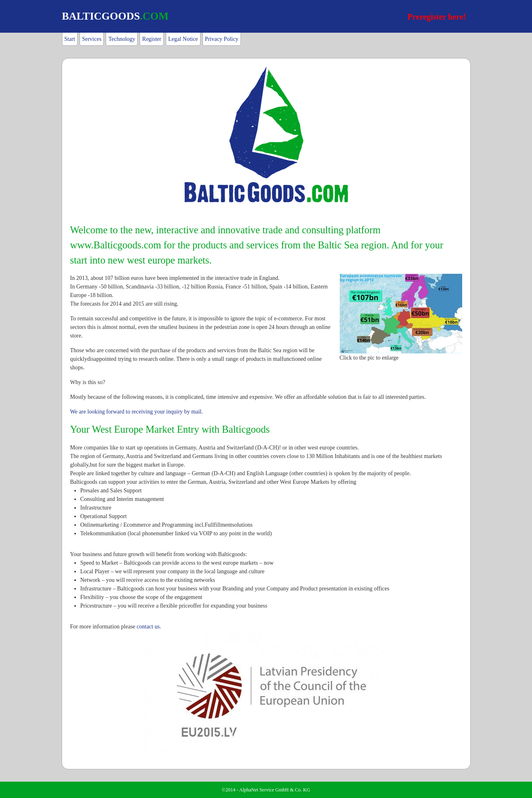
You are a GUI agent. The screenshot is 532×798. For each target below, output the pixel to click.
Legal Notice (183, 39)
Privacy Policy (222, 39)
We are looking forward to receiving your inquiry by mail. (137, 412)
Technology (122, 39)
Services (92, 39)
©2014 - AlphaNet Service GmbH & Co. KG (266, 790)
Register (152, 39)
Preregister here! (437, 17)
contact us (148, 627)
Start (70, 39)
